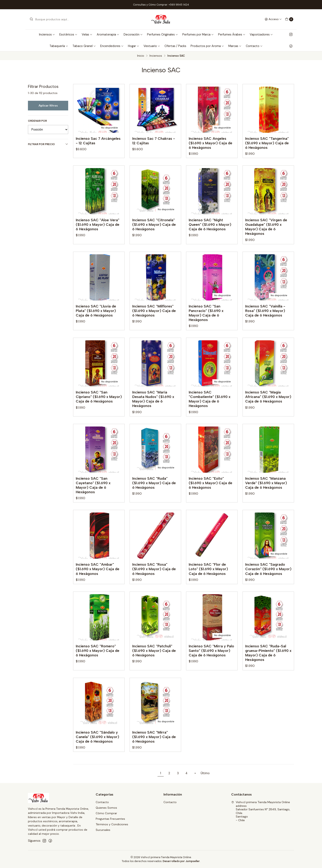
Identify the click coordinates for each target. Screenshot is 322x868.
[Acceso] (273, 19)
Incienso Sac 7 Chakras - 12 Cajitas (154, 141)
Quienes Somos (106, 808)
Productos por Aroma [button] (207, 46)
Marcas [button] (235, 46)
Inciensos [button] (47, 34)
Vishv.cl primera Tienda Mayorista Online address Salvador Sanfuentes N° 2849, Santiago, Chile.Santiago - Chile (261, 811)
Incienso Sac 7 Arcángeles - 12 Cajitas (98, 141)
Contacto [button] (254, 46)
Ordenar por (37, 121)
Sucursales (103, 830)
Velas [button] (87, 34)
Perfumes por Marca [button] (198, 34)
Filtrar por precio (48, 144)
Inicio (141, 56)
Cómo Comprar (106, 813)
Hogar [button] (134, 46)
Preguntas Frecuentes (110, 819)
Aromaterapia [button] (108, 34)
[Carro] (289, 19)
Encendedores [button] (112, 46)
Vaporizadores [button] (261, 34)
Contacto (102, 802)
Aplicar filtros (48, 105)
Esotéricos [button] (68, 34)
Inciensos (156, 56)
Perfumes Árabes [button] (232, 34)
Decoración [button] (133, 34)
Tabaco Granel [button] (84, 46)
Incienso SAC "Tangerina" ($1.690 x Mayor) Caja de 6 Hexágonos (267, 143)
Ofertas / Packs (175, 46)
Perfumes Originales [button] (163, 34)
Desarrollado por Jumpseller (181, 861)
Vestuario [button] (152, 46)
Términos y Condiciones (112, 824)
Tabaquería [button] (59, 46)
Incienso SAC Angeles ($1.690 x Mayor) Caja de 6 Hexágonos (210, 143)
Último (205, 773)
